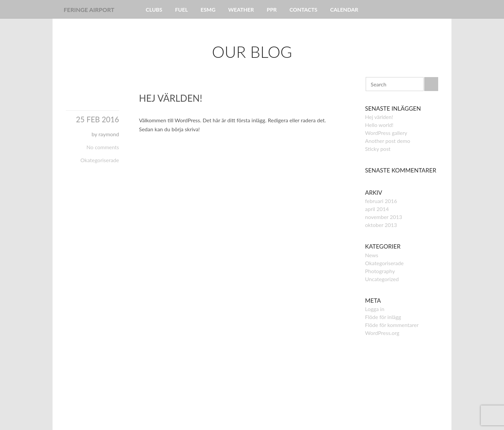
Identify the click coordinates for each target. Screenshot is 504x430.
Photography (380, 271)
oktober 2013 (381, 225)
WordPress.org (382, 333)
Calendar (344, 9)
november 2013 (384, 217)
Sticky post (378, 149)
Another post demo (388, 141)
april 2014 (377, 209)
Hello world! (379, 125)
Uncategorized (382, 279)
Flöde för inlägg (383, 317)
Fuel (182, 9)
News (372, 255)
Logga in (375, 309)
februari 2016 (381, 201)
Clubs (154, 9)
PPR (272, 9)
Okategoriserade (100, 160)
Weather (241, 9)
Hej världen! (171, 98)
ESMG (208, 9)
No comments (103, 147)
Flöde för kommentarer (392, 325)
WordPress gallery (386, 133)
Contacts (304, 9)
